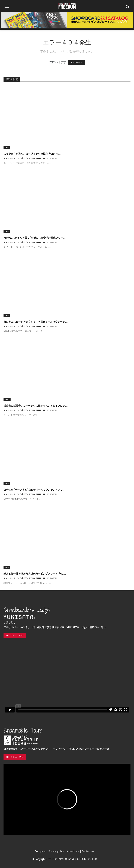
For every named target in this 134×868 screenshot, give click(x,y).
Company (40, 851)
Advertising (73, 851)
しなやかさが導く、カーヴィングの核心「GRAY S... (33, 154)
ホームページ (76, 62)
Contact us (88, 851)
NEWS (7, 400)
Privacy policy (56, 851)
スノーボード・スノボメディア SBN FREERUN (24, 158)
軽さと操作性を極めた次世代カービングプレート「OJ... (35, 574)
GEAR (7, 148)
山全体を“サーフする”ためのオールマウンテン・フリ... (34, 490)
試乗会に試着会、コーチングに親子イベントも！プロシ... (36, 406)
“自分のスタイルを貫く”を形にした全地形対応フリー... (35, 238)
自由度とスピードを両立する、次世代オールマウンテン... (36, 322)
